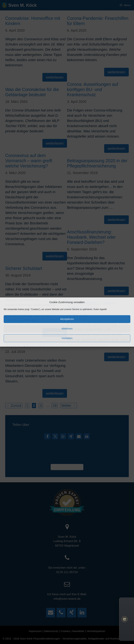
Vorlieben (67, 338)
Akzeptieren (67, 319)
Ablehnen (67, 329)
